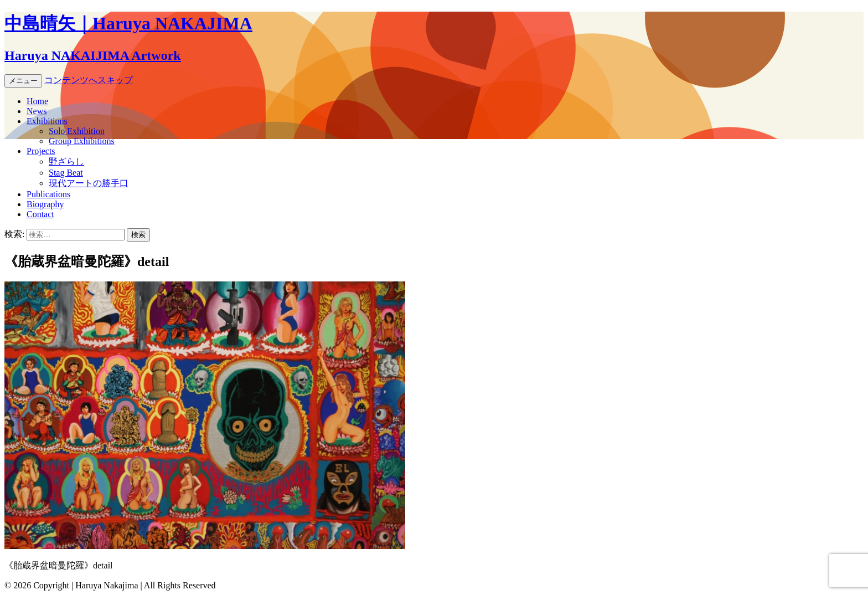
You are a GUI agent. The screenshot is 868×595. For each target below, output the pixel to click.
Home (37, 101)
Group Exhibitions (82, 141)
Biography (45, 204)
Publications (48, 194)
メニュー (23, 81)
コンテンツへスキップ (89, 80)
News (37, 111)
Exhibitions (47, 121)
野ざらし (66, 161)
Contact (40, 214)
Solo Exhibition (77, 131)
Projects (41, 151)
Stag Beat (66, 173)
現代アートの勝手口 (89, 183)
